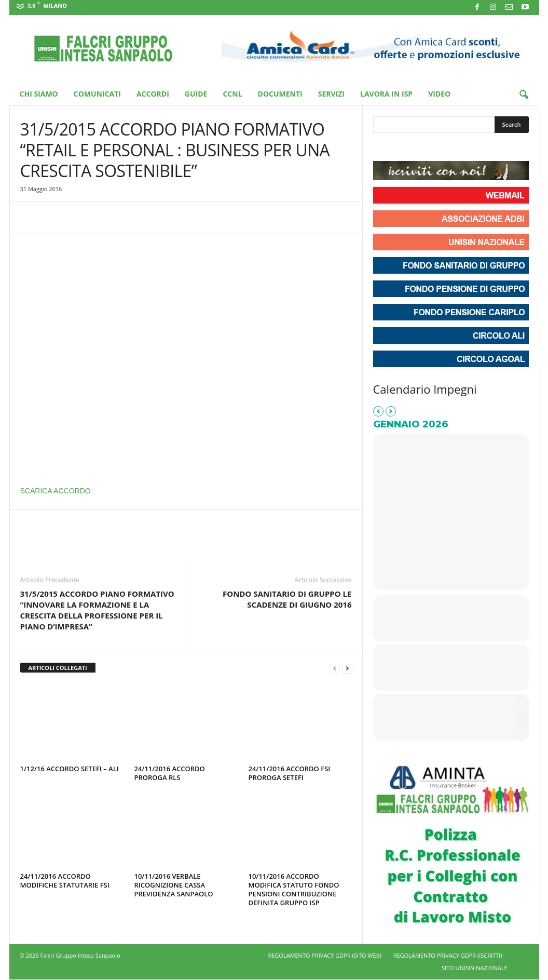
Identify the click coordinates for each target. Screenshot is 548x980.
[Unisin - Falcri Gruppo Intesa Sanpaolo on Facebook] (382, 148)
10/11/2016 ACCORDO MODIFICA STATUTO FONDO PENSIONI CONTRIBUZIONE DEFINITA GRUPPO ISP (294, 889)
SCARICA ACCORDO (56, 491)
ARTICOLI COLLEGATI (58, 668)
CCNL (232, 94)
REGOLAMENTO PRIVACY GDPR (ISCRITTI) (448, 955)
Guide (196, 94)
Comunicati (97, 94)
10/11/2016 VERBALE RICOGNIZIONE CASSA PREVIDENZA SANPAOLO (174, 885)
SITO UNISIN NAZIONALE (474, 968)
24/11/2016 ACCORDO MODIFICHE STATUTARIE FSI (65, 881)
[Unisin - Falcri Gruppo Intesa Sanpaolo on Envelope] (457, 148)
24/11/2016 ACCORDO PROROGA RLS (170, 773)
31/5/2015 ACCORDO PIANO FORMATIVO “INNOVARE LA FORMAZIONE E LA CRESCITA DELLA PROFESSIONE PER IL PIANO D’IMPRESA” (97, 610)
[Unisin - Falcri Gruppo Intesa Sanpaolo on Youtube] (420, 148)
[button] (524, 95)
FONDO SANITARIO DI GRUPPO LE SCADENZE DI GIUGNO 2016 (287, 599)
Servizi (331, 94)
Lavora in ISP (386, 94)
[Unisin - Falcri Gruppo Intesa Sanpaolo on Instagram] (401, 148)
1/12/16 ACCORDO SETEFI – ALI (70, 769)
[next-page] (347, 668)
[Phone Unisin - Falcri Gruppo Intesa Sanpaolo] (439, 148)
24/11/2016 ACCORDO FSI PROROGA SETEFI (290, 773)
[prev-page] (335, 668)
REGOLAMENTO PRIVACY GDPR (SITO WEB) (325, 955)
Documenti (280, 94)
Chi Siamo (39, 94)
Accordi (153, 94)
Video (439, 94)
